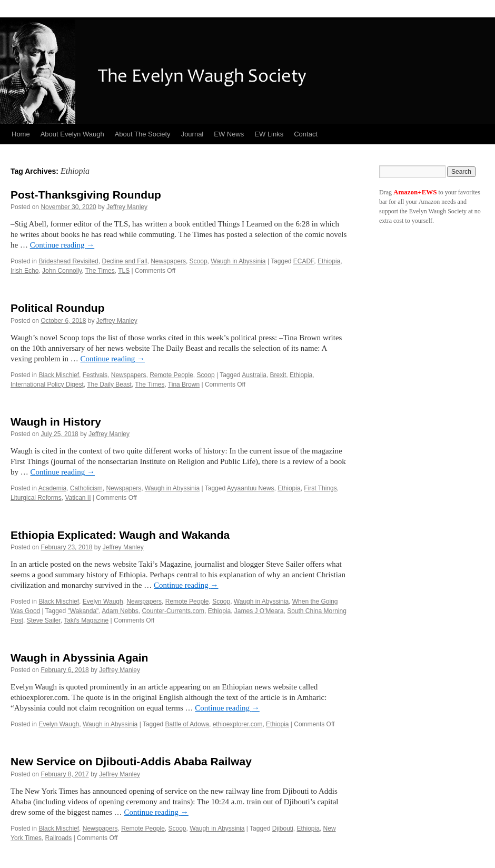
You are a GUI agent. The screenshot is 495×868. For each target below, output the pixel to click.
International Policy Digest (47, 384)
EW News (229, 134)
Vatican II (78, 498)
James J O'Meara (259, 611)
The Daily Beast (109, 384)
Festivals (95, 375)
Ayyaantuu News (251, 488)
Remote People (171, 375)
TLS (124, 271)
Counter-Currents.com (173, 611)
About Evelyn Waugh (72, 134)
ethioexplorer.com (238, 724)
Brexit (278, 375)
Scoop (199, 261)
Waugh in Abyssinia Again (79, 658)
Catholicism (86, 488)
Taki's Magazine (86, 620)
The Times (100, 271)
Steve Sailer (44, 620)
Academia (52, 488)
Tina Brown (184, 384)
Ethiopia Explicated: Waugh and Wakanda (120, 535)
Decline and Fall (124, 261)
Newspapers (168, 261)
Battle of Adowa (187, 724)
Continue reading (62, 245)
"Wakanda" (83, 611)
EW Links (269, 134)
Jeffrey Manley (127, 207)
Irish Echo (24, 271)
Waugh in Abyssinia (238, 261)
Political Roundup (58, 308)
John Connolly (62, 271)
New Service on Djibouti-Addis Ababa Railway (131, 761)
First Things (320, 488)
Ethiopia (329, 261)
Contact (306, 134)
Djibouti (283, 828)
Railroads (59, 838)
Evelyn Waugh (103, 601)
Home (21, 134)
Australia (254, 375)
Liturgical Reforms (36, 498)
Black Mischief (59, 375)
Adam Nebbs (120, 611)
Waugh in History (56, 422)
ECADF (304, 261)
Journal (192, 134)
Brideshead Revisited (68, 261)
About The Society (143, 134)
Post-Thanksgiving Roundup (86, 195)
